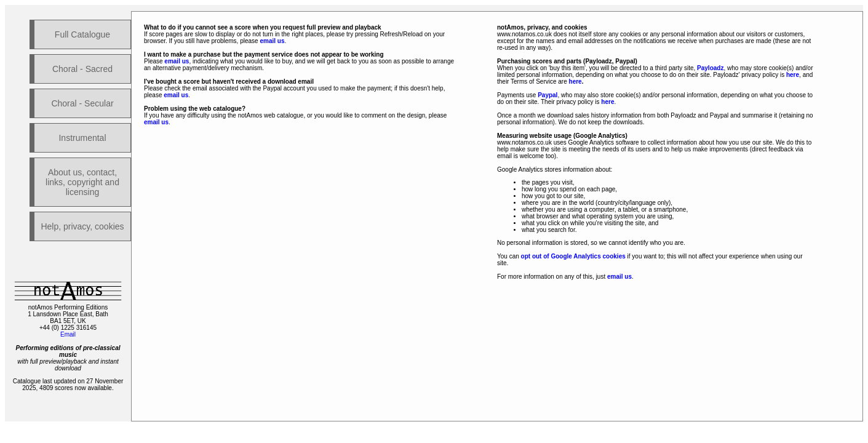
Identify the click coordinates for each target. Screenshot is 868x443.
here (793, 75)
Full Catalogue (82, 34)
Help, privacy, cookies (82, 226)
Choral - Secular (82, 103)
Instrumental (82, 138)
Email (68, 334)
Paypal (547, 95)
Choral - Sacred (82, 69)
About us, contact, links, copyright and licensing (82, 182)
